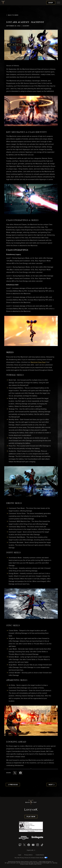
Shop (51, 3)
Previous (13, 785)
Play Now (31, 817)
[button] (31, 45)
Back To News (12, 15)
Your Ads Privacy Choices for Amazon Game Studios (31, 858)
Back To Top (31, 802)
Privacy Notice (28, 855)
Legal (20, 855)
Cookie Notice (40, 855)
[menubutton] (59, 3)
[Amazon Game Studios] (24, 838)
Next (51, 785)
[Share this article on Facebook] (20, 773)
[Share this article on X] (15, 773)
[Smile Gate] (37, 838)
